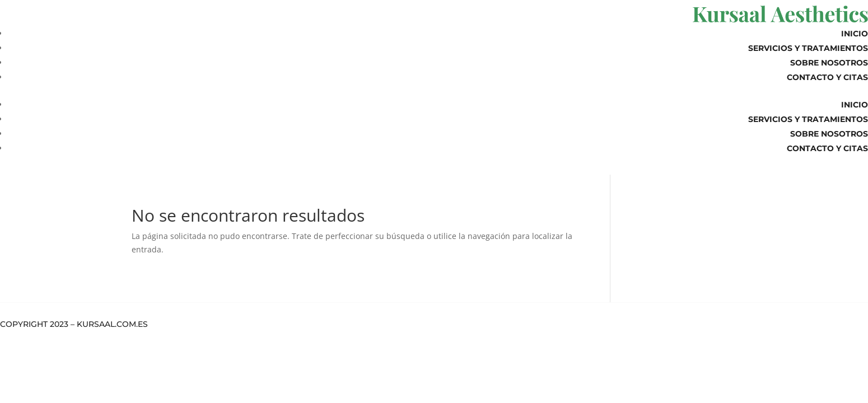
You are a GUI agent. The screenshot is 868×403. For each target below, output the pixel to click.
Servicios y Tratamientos (808, 48)
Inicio (855, 34)
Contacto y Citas (827, 77)
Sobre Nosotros (829, 63)
